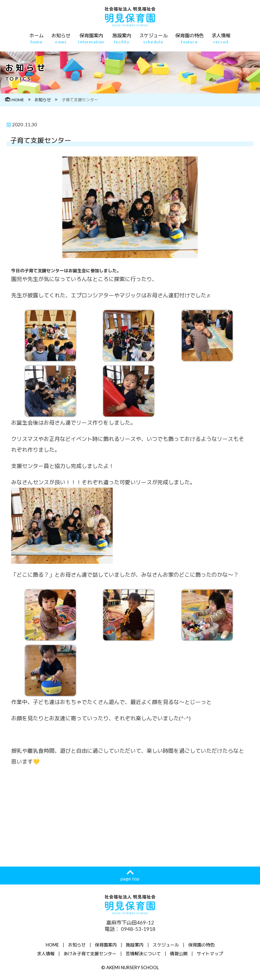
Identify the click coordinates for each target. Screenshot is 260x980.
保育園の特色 (190, 39)
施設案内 (122, 39)
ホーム (37, 39)
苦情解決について (143, 954)
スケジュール (153, 39)
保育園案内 (91, 39)
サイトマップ (210, 954)
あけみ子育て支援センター (90, 954)
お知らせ (61, 39)
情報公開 (179, 954)
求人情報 (221, 39)
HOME (15, 100)
